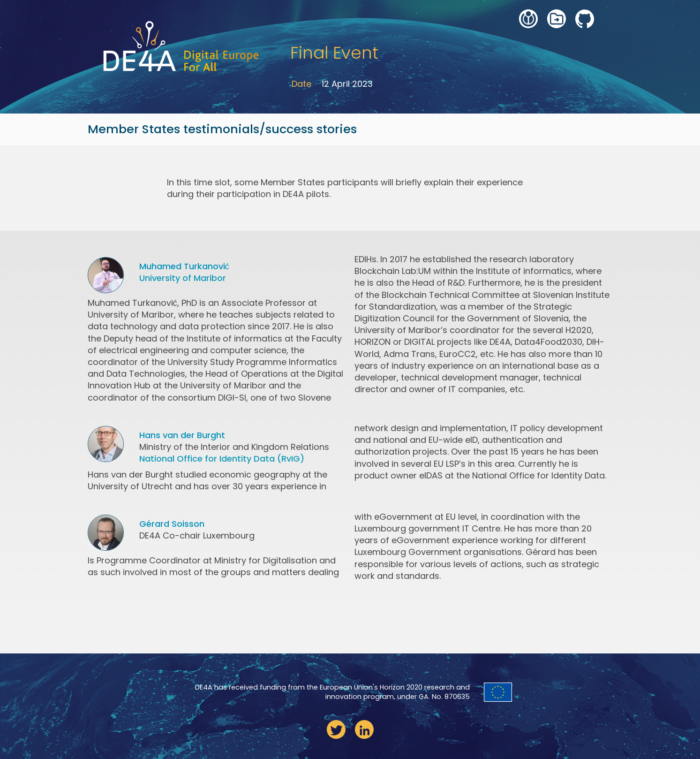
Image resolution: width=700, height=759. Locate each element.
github (585, 19)
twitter (336, 729)
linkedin (364, 729)
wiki (528, 19)
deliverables (557, 19)
